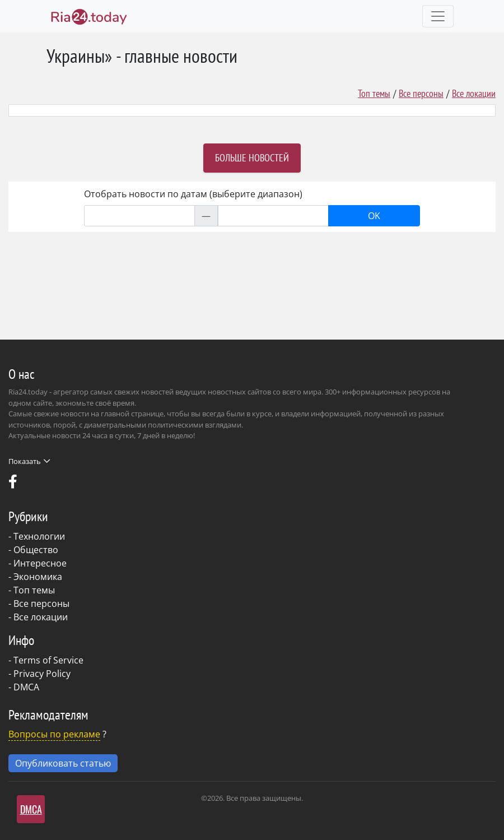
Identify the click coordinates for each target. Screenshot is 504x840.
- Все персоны (39, 604)
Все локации (474, 93)
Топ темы (374, 93)
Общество (36, 550)
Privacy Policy (42, 674)
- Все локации (38, 617)
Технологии (39, 536)
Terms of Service (48, 660)
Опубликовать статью (63, 763)
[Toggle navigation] (438, 16)
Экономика (38, 577)
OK (374, 216)
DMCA (26, 687)
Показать (29, 461)
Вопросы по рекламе (54, 734)
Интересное (40, 563)
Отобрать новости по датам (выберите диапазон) (193, 194)
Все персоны (421, 93)
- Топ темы (32, 590)
